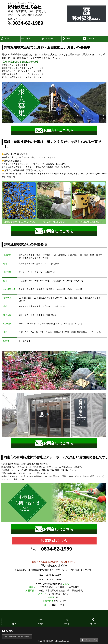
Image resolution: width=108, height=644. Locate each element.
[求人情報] (95, 39)
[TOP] (10, 39)
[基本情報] (51, 39)
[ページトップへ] (89, 640)
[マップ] (72, 39)
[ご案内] (31, 39)
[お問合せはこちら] (54, 130)
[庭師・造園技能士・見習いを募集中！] (17, 637)
